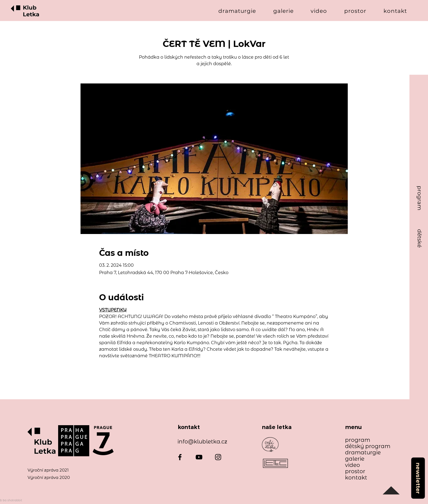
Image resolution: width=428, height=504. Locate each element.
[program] (420, 198)
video (353, 465)
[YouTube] (199, 457)
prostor (355, 471)
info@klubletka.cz (202, 442)
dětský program (365, 446)
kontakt (356, 478)
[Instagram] (218, 457)
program (358, 440)
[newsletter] (418, 478)
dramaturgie (363, 453)
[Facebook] (180, 457)
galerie (355, 459)
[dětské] (420, 238)
